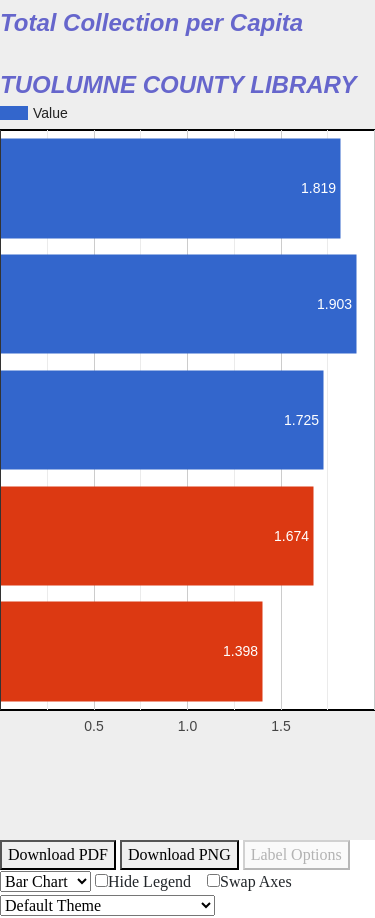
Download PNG (179, 854)
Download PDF (58, 854)
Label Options (296, 854)
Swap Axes (249, 881)
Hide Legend (143, 881)
